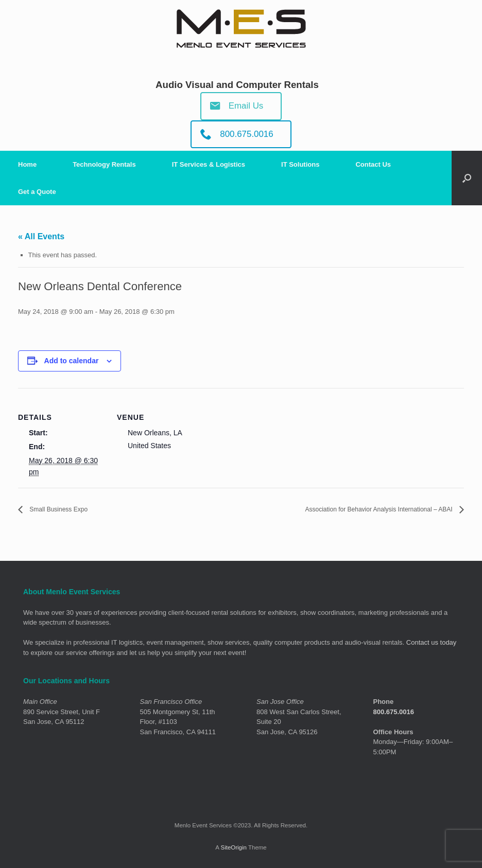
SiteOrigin (234, 848)
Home (27, 164)
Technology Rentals (104, 164)
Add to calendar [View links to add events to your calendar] (72, 361)
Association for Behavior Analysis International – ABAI (355, 510)
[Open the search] (467, 178)
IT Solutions (300, 164)
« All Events (41, 236)
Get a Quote (37, 192)
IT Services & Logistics (209, 164)
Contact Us (373, 164)
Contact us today (432, 643)
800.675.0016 (394, 712)
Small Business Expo (68, 510)
